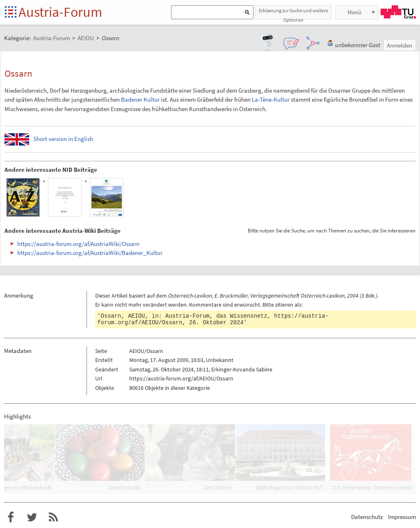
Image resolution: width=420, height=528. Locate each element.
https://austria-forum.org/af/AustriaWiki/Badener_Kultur (90, 253)
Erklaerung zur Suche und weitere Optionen (293, 13)
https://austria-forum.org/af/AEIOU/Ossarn (181, 378)
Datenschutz (367, 517)
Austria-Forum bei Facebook (11, 517)
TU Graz (398, 12)
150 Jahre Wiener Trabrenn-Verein (372, 487)
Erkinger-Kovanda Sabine (242, 369)
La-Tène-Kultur (271, 99)
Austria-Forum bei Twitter (32, 517)
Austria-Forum (60, 12)
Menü (354, 12)
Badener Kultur (140, 99)
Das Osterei (218, 487)
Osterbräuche (125, 487)
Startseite (11, 13)
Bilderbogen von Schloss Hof (289, 487)
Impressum (402, 517)
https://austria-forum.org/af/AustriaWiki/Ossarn (78, 244)
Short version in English (63, 139)
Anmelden (399, 45)
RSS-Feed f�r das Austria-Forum (53, 517)
